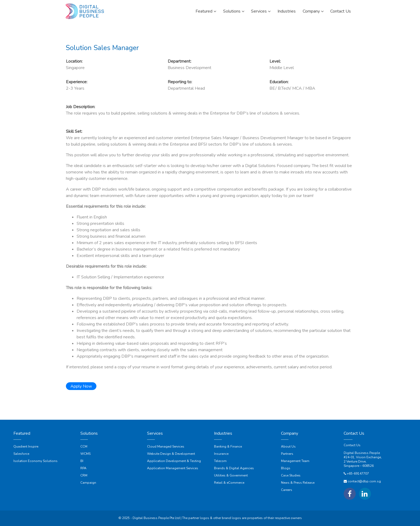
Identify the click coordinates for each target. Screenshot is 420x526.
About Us (288, 446)
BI (82, 461)
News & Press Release (298, 483)
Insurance (221, 454)
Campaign (88, 483)
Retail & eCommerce (229, 483)
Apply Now (81, 386)
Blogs (286, 468)
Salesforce (21, 454)
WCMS (85, 454)
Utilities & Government (231, 475)
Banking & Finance (228, 446)
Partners (287, 454)
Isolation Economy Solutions (35, 461)
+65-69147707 (358, 474)
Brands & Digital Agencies (234, 468)
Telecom (220, 461)
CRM (84, 475)
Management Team (295, 461)
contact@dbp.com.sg (364, 481)
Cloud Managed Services (166, 446)
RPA (83, 468)
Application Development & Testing (174, 461)
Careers (287, 490)
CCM (84, 446)
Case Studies (291, 475)
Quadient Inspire (26, 446)
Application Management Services (173, 468)
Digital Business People (362, 453)
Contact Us (352, 445)
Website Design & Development (171, 454)
